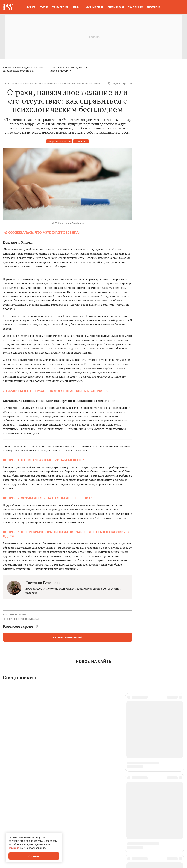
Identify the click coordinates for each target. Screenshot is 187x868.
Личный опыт (95, 7)
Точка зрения (60, 7)
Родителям (81, 141)
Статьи (44, 7)
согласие (14, 848)
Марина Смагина (18, 615)
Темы (76, 7)
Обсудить (114, 84)
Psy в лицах (135, 7)
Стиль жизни (116, 7)
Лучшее (31, 7)
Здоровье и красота (59, 141)
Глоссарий (154, 7)
